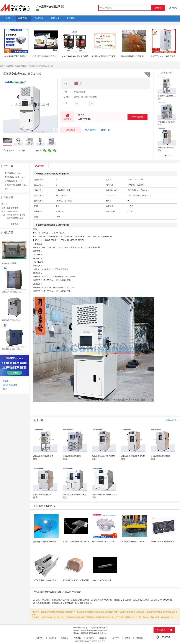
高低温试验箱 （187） (14, 173)
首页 (2, 66)
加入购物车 (91, 130)
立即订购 (105, 130)
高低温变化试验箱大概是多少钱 (94, 630)
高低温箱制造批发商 (99, 628)
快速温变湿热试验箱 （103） (16, 185)
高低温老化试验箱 (83, 603)
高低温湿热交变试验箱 (102, 600)
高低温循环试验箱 (60, 600)
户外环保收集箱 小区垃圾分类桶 (75, 56)
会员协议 (103, 638)
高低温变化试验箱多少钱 (167, 96)
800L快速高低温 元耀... (11, 349)
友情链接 (139, 638)
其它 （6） (9, 189)
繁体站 (127, 638)
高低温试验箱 (20, 66)
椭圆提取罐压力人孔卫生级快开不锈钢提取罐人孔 (112, 542)
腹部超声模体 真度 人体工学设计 (76, 580)
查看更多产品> (171, 420)
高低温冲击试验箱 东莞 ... (12, 292)
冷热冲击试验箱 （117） (14, 181)
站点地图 (77, 638)
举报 (22, 151)
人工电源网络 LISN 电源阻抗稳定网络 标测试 (51, 580)
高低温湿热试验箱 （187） (15, 177)
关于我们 (39, 638)
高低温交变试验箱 (123, 600)
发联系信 (70, 130)
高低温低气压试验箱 (80, 600)
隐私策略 (90, 638)
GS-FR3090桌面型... (10, 263)
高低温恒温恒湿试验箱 (62, 603)
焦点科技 (93, 641)
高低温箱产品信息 (80, 628)
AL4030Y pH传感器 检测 (102, 580)
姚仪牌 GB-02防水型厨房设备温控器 (165, 542)
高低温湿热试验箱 (42, 603)
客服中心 (65, 638)
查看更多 (14, 224)
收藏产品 (9, 151)
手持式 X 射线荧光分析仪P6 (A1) (76, 542)
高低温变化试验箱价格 (167, 122)
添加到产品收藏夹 (10, 385)
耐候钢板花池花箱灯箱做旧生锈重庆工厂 (137, 56)
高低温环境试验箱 (42, 600)
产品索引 (7, 381)
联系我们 (52, 638)
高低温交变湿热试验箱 (11, 320)
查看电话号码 (137, 117)
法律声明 (116, 638)
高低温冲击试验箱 (141, 600)
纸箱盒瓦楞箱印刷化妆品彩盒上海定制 (48, 56)
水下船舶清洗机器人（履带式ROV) (135, 542)
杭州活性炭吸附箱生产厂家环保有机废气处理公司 (111, 56)
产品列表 (9, 66)
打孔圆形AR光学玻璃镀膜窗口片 (46, 542)
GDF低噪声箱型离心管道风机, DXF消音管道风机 (23, 56)
